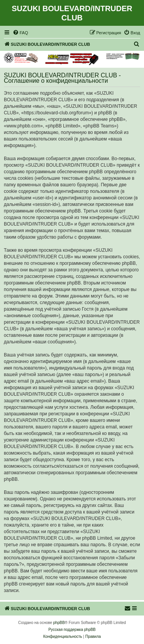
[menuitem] (20, 33)
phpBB (59, 623)
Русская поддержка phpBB (72, 630)
